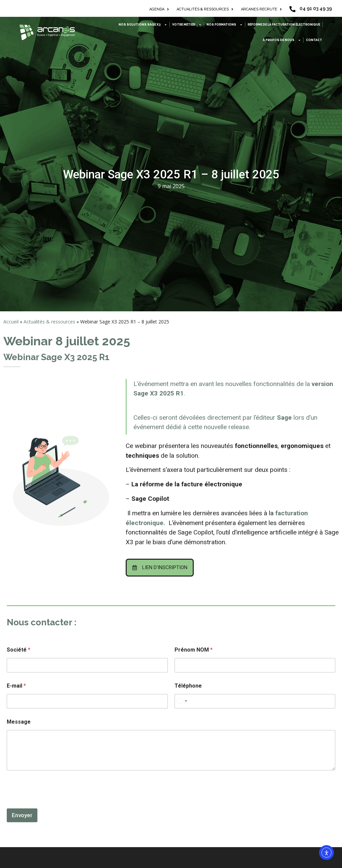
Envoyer (22, 815)
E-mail (16, 686)
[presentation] (58, 804)
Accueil (11, 322)
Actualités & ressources (49, 322)
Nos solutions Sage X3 (143, 25)
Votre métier (187, 25)
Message (19, 722)
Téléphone (188, 686)
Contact (314, 40)
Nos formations (225, 25)
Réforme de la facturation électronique (284, 25)
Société (19, 650)
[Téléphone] (255, 701)
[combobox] (182, 701)
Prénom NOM (194, 650)
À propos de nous (282, 40)
